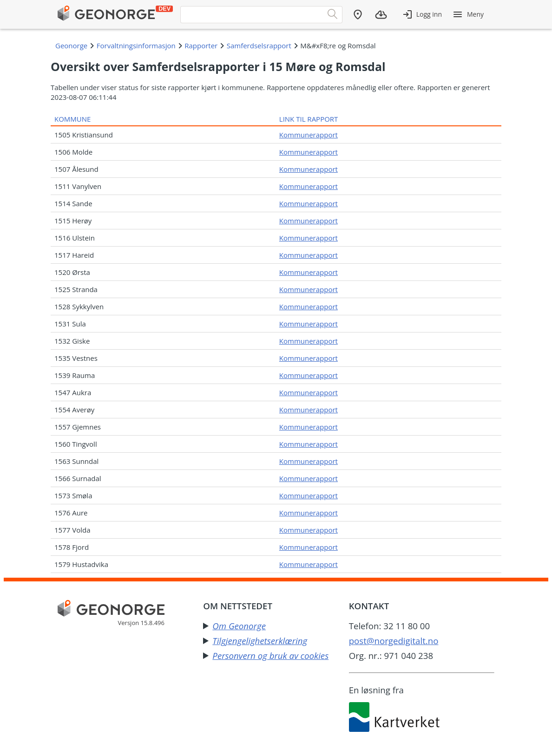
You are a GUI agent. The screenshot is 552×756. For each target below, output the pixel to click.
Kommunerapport (309, 135)
